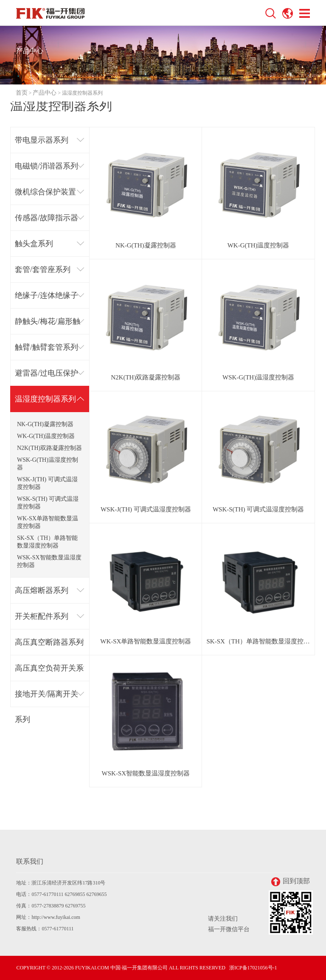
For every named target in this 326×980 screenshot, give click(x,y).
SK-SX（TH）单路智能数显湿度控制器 (47, 542)
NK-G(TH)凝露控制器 (45, 424)
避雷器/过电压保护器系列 (46, 378)
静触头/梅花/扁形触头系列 (48, 326)
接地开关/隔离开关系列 (46, 698)
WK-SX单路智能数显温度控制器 (48, 522)
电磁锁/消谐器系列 (46, 166)
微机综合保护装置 (45, 192)
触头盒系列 (34, 244)
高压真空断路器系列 (49, 642)
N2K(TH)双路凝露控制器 (49, 448)
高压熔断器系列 (42, 590)
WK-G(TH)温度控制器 (46, 436)
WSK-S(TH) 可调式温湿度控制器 (48, 503)
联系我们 (30, 861)
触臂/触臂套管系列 (46, 347)
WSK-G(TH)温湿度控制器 (48, 464)
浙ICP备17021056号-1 (253, 968)
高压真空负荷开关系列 (49, 673)
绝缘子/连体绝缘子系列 (46, 300)
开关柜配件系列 (42, 616)
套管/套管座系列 (43, 270)
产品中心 (45, 93)
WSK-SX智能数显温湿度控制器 (49, 561)
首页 (22, 93)
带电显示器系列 (42, 140)
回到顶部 (291, 882)
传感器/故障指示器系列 (46, 222)
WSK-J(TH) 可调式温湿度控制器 (47, 483)
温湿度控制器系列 (45, 399)
